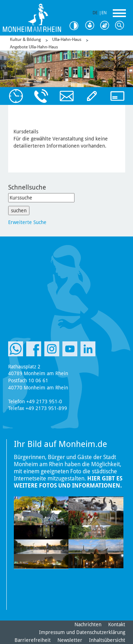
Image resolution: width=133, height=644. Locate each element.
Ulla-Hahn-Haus (67, 39)
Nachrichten (88, 624)
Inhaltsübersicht (107, 640)
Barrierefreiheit (33, 640)
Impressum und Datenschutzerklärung (82, 632)
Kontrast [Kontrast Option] (76, 26)
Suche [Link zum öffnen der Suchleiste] (121, 26)
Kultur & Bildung (25, 39)
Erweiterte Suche (27, 222)
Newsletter (70, 640)
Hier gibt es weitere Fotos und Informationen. (68, 482)
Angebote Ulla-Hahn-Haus (34, 47)
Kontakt (117, 624)
